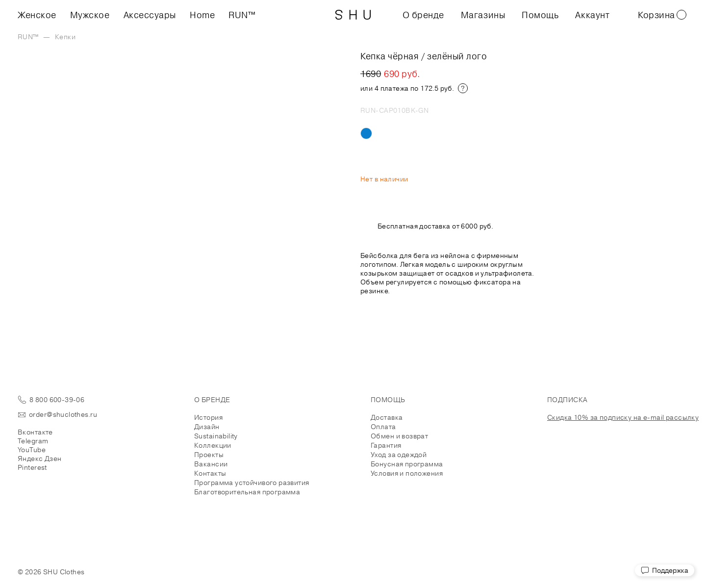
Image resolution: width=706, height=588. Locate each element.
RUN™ (242, 15)
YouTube (32, 450)
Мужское (90, 15)
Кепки (65, 37)
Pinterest (32, 467)
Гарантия (386, 445)
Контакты (210, 473)
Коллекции (213, 445)
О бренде (423, 15)
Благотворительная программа (247, 492)
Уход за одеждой (399, 455)
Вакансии (211, 464)
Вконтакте (35, 432)
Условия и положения (407, 473)
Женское (37, 15)
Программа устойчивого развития (252, 483)
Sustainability (216, 436)
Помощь (540, 15)
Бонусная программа (407, 464)
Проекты (209, 455)
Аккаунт (592, 15)
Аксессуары (150, 15)
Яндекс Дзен (40, 459)
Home (202, 15)
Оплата (383, 427)
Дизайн (207, 427)
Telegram (33, 441)
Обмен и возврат (399, 436)
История (208, 417)
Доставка (387, 417)
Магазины (483, 15)
